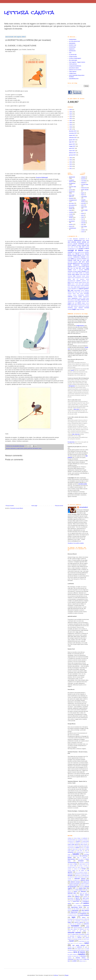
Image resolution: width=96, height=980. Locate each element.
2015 (71, 160)
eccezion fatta (73, 187)
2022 (71, 118)
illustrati (71, 198)
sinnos (70, 949)
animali (84, 242)
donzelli (70, 875)
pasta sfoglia (84, 210)
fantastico (83, 257)
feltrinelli (83, 892)
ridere (76, 292)
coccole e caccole (83, 866)
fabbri (86, 890)
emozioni (84, 255)
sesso (88, 298)
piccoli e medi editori (76, 284)
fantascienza (76, 257)
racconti (74, 289)
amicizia (74, 242)
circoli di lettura (74, 247)
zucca (83, 232)
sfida (69, 300)
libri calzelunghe (73, 60)
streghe (83, 303)
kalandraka (75, 910)
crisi (74, 252)
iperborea (86, 905)
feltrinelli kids (72, 893)
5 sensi (70, 239)
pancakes (84, 203)
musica (87, 273)
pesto (83, 213)
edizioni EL (70, 880)
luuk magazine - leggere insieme (77, 62)
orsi (74, 279)
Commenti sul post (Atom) (17, 508)
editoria (79, 255)
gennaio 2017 (73, 155)
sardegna (75, 295)
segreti (69, 298)
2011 (71, 168)
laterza (84, 917)
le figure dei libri (73, 56)
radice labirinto (73, 72)
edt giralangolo (72, 887)
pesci (88, 282)
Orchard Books (71, 846)
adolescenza (78, 240)
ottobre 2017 (72, 135)
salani (87, 943)
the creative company (72, 954)
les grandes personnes (79, 919)
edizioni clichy (85, 880)
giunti (77, 898)
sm (84, 949)
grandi (26, 448)
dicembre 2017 (73, 131)
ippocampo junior (77, 907)
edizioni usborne (84, 885)
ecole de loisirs (86, 875)
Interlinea (77, 843)
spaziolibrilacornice (74, 79)
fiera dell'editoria (78, 259)
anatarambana (73, 39)
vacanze (81, 308)
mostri (81, 273)
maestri (83, 268)
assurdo (75, 244)
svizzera (87, 303)
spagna (80, 301)
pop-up (71, 226)
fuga (78, 260)
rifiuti (79, 292)
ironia (74, 267)
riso (82, 219)
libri (69, 268)
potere (82, 285)
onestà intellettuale (85, 278)
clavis (76, 864)
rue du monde (79, 943)
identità (69, 265)
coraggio (87, 251)
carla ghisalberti (83, 507)
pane (82, 205)
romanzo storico (72, 293)
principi (88, 287)
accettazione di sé (84, 239)
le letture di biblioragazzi (75, 58)
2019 (71, 125)
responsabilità (77, 290)
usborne (70, 958)
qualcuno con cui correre (75, 70)
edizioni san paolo (74, 885)
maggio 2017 (72, 146)
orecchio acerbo (71, 217)
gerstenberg (70, 898)
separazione (75, 298)
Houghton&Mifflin (86, 841)
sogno (79, 300)
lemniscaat (70, 919)
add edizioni (72, 848)
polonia (79, 285)
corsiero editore (71, 871)
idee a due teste (85, 263)
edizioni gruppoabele (75, 884)
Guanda (78, 841)
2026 (71, 110)
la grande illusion (73, 914)
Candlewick (85, 838)
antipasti (83, 177)
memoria (70, 271)
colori (83, 247)
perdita (80, 282)
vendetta (70, 309)
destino (69, 254)
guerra (75, 263)
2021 (71, 121)
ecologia (75, 255)
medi (70, 210)
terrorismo (84, 305)
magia (87, 268)
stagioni (70, 303)
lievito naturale (85, 190)
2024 (71, 114)
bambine (87, 244)
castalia (71, 864)
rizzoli (71, 941)
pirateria (87, 284)
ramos (77, 289)
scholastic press (71, 947)
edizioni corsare (75, 882)
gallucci (77, 896)
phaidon (85, 936)
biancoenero (71, 859)
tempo (40, 448)
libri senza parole (72, 208)
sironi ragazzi (78, 949)
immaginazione (85, 265)
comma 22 (76, 869)
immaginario (76, 265)
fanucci (69, 892)
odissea (87, 276)
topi (72, 306)
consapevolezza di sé (73, 249)
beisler (70, 857)
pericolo (84, 282)
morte (77, 273)
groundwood (85, 900)
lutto (80, 268)
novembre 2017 (73, 133)
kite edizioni (36, 448)
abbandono (75, 239)
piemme (79, 937)
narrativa (71, 212)
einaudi (81, 887)
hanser (69, 901)
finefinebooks (72, 51)
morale (73, 273)
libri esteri (71, 203)
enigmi (88, 256)
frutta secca (84, 188)
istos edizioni (76, 909)
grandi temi (30, 448)
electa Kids (82, 888)
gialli (80, 262)
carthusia (87, 863)
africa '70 (83, 848)
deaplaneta (70, 874)
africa (88, 240)
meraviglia (75, 271)
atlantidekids (72, 43)
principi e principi (78, 939)
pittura (69, 285)
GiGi (70, 53)
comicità (87, 247)
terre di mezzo (79, 952)
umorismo (70, 308)
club (88, 864)
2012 (71, 166)
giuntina (72, 900)
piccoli (71, 219)
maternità (87, 270)
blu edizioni (81, 859)
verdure (83, 230)
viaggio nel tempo (80, 309)
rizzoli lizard (82, 941)
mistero (79, 271)
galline (85, 260)
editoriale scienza (80, 879)
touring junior (76, 956)
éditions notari (82, 961)
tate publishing (81, 950)
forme (88, 259)
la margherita (82, 914)
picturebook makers (74, 68)
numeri (83, 276)
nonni (88, 275)
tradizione (76, 306)
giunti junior (86, 898)
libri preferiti (72, 205)
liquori (83, 195)
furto (81, 260)
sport (88, 301)
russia (81, 293)
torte (82, 225)
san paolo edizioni (79, 945)
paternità (84, 281)
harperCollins (76, 901)
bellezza (74, 245)
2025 (71, 112)
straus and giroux (73, 950)
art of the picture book (74, 41)
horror (79, 263)
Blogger (67, 975)
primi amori (77, 287)
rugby (78, 293)
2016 (71, 158)
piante (69, 284)
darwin (79, 252)
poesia (71, 224)
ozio (77, 279)
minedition (79, 924)
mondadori (75, 926)
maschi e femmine (78, 270)
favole (88, 257)
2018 (71, 127)
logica (71, 268)
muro (84, 273)
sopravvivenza (71, 301)
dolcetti (83, 183)
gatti (88, 260)
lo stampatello (77, 921)
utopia (76, 308)
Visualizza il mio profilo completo (76, 543)
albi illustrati (13, 448)
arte (88, 242)
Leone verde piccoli (73, 844)
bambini (69, 245)
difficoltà (77, 254)
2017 (71, 129)
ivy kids (83, 909)
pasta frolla (84, 207)
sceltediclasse (73, 228)
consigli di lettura (20, 448)
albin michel (82, 849)
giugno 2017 (72, 144)
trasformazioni (82, 306)
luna (74, 268)
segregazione (86, 297)
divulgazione (72, 183)
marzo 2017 (72, 151)
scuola (80, 297)
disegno (87, 254)
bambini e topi (73, 45)
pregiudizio (87, 285)
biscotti (83, 179)
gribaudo (78, 900)
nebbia (81, 275)
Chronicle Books (71, 840)
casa (88, 245)
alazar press (75, 849)
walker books (79, 959)
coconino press (71, 867)
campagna (79, 245)
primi (82, 215)
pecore (73, 282)
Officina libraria (84, 844)
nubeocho (82, 929)
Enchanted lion (71, 841)
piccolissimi (72, 221)
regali (72, 290)
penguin (79, 936)
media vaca (72, 924)
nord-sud (87, 928)
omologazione (78, 278)
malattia (70, 270)
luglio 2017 (72, 142)
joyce (77, 267)
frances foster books (72, 895)
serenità (80, 298)
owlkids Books (75, 934)
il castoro (85, 903)
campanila (81, 863)
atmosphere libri (80, 852)
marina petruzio (73, 64)
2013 (71, 164)
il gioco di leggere (77, 906)
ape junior (80, 851)
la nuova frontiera (84, 915)
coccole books (73, 866)
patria (88, 281)
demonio (83, 252)
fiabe (72, 259)
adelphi (77, 848)
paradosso (82, 279)
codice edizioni (81, 867)
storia (79, 303)
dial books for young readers (81, 874)
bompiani (81, 861)
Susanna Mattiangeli (42, 177)
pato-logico (72, 936)
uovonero (83, 956)
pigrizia (83, 284)
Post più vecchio (59, 506)
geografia (76, 262)
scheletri (87, 295)
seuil (86, 947)
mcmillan (87, 922)
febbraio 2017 (73, 153)
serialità (84, 298)
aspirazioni (70, 244)
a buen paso (86, 846)
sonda (88, 949)
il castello (77, 903)
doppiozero (72, 49)
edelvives (71, 877)
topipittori (82, 954)
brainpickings (72, 47)
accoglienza (70, 240)
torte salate (84, 227)
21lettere (70, 838)
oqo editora (83, 931)
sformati (83, 223)
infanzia (70, 267)
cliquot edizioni (82, 864)
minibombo (86, 924)
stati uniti (75, 303)
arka (86, 851)
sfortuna (72, 300)
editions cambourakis (79, 877)
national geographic (78, 928)
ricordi (69, 292)
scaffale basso (73, 73)
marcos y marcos (79, 922)
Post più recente (10, 506)
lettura (84, 267)
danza (76, 252)
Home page (34, 506)
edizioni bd (76, 880)
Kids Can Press (84, 843)
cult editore (81, 871)
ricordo (73, 292)
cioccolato (84, 181)
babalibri (76, 854)
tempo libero (74, 305)
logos (69, 922)
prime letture (71, 287)
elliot (69, 890)
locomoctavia (85, 921)
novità (71, 214)
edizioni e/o (86, 882)
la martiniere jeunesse (72, 916)
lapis (74, 917)
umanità (87, 306)
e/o (80, 875)
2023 (71, 116)
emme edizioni (79, 890)
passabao (82, 934)
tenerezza (80, 305)
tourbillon (70, 956)
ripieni (83, 217)
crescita (70, 252)
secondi (83, 221)
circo (69, 247)
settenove (80, 947)
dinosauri (82, 254)
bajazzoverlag (75, 856)
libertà (87, 267)
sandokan (70, 295)
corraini (84, 869)
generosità (70, 262)
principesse (83, 287)
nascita (69, 275)
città (80, 247)
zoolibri (74, 961)
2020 (71, 123)
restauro (83, 290)
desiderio (87, 252)
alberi (69, 242)
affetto (84, 240)
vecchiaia (87, 308)
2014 (71, 162)
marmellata (84, 197)
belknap (56, 975)
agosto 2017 (72, 140)
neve (84, 275)
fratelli (75, 260)
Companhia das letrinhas (82, 840)
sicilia (75, 300)
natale (73, 275)
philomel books (71, 938)
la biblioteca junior (85, 912)
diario (73, 254)
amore (79, 242)
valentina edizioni (80, 958)
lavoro (80, 267)
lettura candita (29, 12)
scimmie (75, 297)
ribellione (87, 290)
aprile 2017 (72, 148)
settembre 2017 (73, 138)
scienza (70, 297)
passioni (79, 281)
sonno (87, 300)
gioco (83, 262)
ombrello (73, 278)
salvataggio (86, 293)
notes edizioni (74, 929)
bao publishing (83, 856)
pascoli (88, 279)
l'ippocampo (74, 912)
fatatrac (75, 892)
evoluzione (70, 257)
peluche (77, 282)
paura (69, 282)
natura (77, 274)
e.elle (77, 875)
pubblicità (70, 289)
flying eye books (83, 893)
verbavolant (71, 959)
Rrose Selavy (78, 846)
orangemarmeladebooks (75, 66)
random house (86, 939)
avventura (81, 244)
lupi (77, 268)
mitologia (84, 271)
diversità (70, 255)
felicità (69, 259)
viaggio (74, 309)
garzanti (85, 897)
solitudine (83, 300)
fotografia (70, 260)
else (73, 890)
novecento (79, 276)
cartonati (84, 245)
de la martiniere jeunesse (82, 872)
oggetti (69, 278)
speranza (84, 301)
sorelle (76, 301)
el (76, 888)
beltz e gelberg (82, 858)
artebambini (71, 852)
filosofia (84, 259)
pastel (88, 934)
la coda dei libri (73, 55)
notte (74, 276)
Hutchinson (71, 843)
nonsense (70, 276)
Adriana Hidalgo (77, 838)
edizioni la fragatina (85, 884)
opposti (69, 279)
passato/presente (72, 281)
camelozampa (72, 862)
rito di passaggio (85, 292)
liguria (83, 193)
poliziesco (73, 285)
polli (76, 285)
